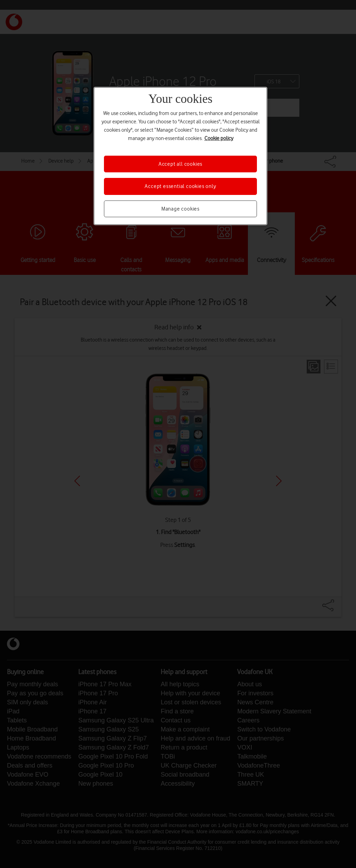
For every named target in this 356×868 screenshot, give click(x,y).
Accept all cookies (180, 164)
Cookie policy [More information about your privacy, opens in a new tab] (219, 138)
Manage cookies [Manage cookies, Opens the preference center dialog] (180, 209)
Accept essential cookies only (180, 186)
